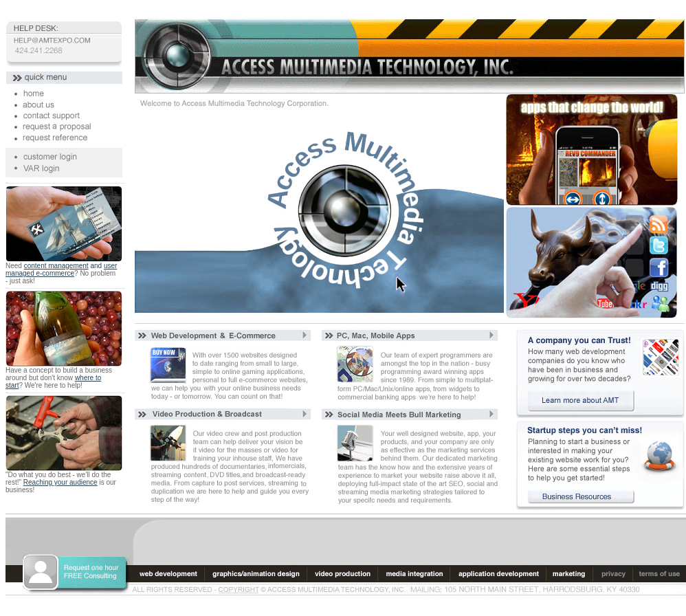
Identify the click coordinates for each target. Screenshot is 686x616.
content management (56, 266)
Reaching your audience (60, 482)
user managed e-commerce (61, 269)
